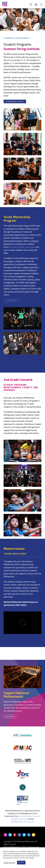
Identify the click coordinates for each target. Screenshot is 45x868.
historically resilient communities (22, 247)
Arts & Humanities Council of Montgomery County (26, 818)
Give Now (10, 717)
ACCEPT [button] (21, 863)
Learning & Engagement (17, 38)
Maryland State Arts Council (22, 822)
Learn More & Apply (15, 102)
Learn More (11, 301)
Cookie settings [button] (9, 863)
